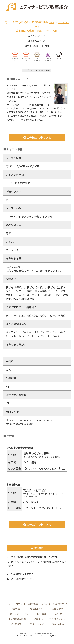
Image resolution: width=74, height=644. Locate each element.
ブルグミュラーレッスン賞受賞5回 (37, 70)
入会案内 (60, 614)
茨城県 (52, 23)
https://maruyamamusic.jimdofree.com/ (31, 420)
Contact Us (58, 624)
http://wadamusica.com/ (21, 424)
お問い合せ (58, 609)
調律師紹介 (36, 609)
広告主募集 (15, 624)
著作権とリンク (57, 619)
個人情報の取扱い (18, 619)
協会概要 (42, 614)
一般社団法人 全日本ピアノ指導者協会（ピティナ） (37, 634)
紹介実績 (33, 604)
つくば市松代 (51, 31)
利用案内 (20, 604)
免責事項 (38, 619)
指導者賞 (15, 609)
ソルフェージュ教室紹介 (54, 604)
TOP (10, 604)
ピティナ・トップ (19, 614)
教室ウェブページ (37, 36)
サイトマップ (36, 624)
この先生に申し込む (37, 137)
